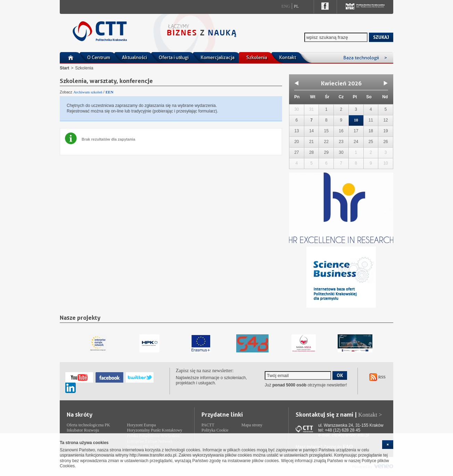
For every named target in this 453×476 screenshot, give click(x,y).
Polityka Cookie (215, 430)
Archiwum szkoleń (88, 92)
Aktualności (134, 57)
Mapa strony (252, 425)
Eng (286, 6)
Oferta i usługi (174, 57)
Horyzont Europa (142, 425)
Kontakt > (370, 415)
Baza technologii (365, 58)
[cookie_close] (388, 445)
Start (64, 68)
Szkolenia (257, 57)
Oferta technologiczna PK (88, 425)
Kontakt (287, 57)
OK (340, 375)
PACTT (208, 425)
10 (356, 120)
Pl (296, 6)
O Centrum (99, 57)
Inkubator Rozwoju (83, 430)
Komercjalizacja (217, 57)
